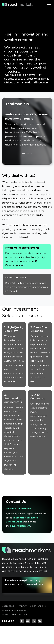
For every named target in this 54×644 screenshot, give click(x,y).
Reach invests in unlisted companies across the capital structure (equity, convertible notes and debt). (27, 257)
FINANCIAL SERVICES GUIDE (15, 615)
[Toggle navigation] (49, 5)
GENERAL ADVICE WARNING (15, 610)
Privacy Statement (20, 526)
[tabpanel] (27, 19)
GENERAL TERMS (38, 606)
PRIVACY (23, 606)
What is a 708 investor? (18, 508)
